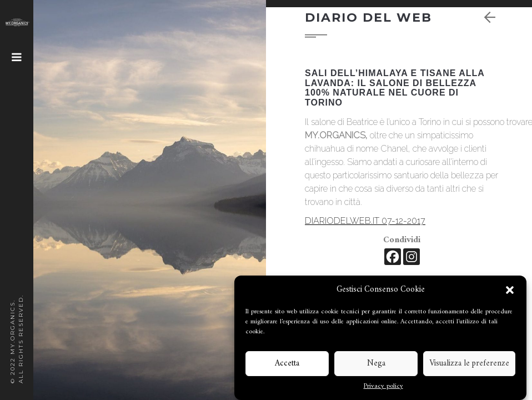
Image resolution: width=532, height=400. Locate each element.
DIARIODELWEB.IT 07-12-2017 (365, 221)
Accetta (287, 364)
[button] (510, 290)
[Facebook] (393, 257)
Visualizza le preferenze (469, 364)
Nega (376, 364)
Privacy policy (383, 387)
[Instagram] (411, 257)
